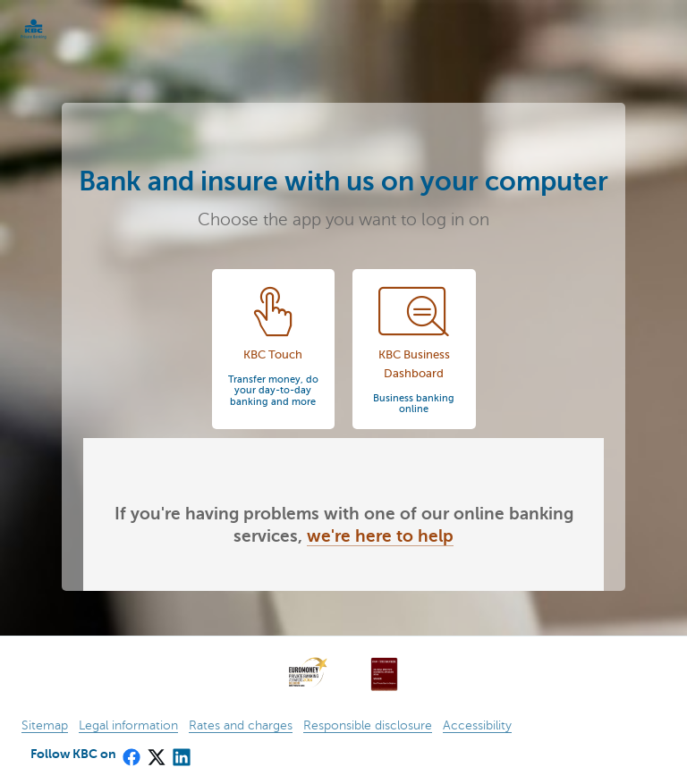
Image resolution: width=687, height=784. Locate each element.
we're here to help (380, 536)
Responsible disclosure (368, 725)
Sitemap (45, 725)
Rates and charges (241, 725)
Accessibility (477, 725)
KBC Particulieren (63, 29)
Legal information (128, 725)
